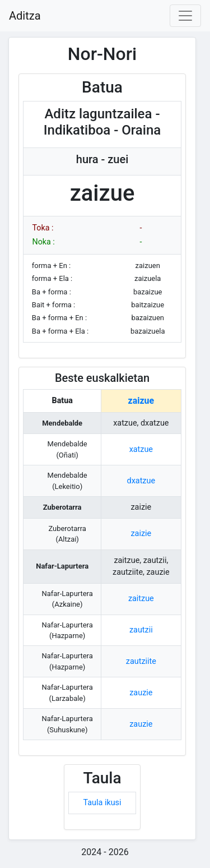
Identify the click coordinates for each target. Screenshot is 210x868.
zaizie (141, 534)
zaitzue (141, 599)
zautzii (141, 630)
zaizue (141, 401)
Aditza (25, 16)
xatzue (141, 449)
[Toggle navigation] (185, 16)
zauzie (141, 693)
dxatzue (141, 481)
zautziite (141, 661)
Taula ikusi (102, 803)
